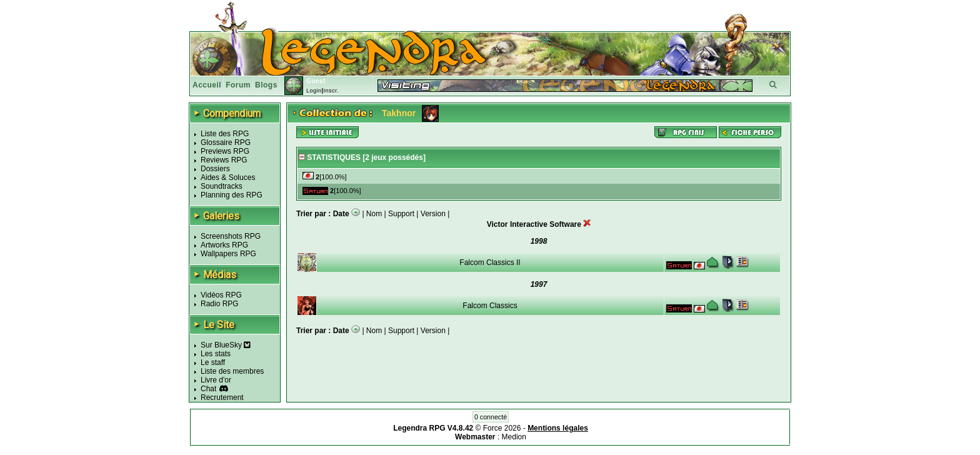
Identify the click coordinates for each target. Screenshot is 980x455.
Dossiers (215, 169)
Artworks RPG (224, 245)
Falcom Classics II (490, 262)
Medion (514, 437)
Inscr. (331, 91)
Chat (208, 389)
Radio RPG (220, 304)
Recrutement (222, 397)
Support (401, 214)
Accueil (207, 85)
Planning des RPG (232, 195)
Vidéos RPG (221, 295)
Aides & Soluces (228, 177)
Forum (238, 85)
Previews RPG (225, 151)
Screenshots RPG (231, 236)
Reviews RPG (224, 160)
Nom (374, 214)
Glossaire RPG (226, 142)
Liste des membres (232, 371)
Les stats (216, 354)
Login (314, 91)
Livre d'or (216, 380)
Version (433, 214)
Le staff (213, 362)
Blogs (266, 85)
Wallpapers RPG (228, 254)
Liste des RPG (225, 134)
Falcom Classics (490, 306)
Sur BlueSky (226, 345)
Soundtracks (222, 186)
